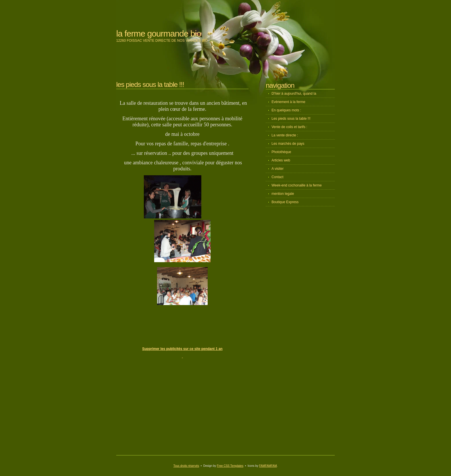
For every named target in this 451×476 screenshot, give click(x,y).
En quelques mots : (286, 110)
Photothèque (281, 152)
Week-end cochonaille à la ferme (297, 185)
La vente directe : (285, 135)
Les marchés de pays (288, 144)
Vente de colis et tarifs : (289, 127)
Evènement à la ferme (288, 102)
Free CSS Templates (230, 466)
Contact (277, 177)
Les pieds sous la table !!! (291, 119)
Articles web (281, 160)
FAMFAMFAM (268, 466)
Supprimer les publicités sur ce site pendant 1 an (182, 349)
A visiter (278, 169)
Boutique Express (285, 202)
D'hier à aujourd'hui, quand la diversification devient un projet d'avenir (302, 95)
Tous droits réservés (186, 466)
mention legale (283, 194)
